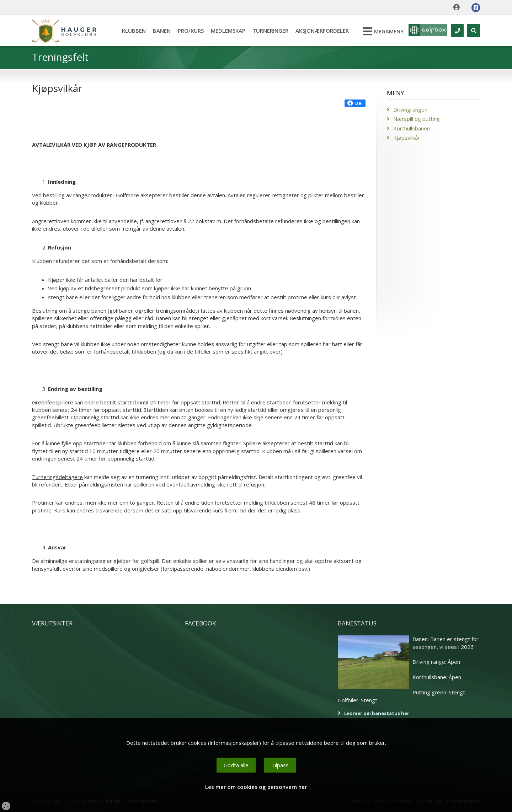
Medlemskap (225, 31)
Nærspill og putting (417, 119)
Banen (158, 31)
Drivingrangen (410, 109)
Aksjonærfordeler (319, 31)
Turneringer (267, 31)
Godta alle (236, 765)
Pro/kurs (187, 31)
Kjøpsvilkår (407, 138)
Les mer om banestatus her (377, 713)
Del (355, 103)
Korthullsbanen (412, 128)
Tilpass (280, 765)
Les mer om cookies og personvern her (256, 787)
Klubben (130, 31)
